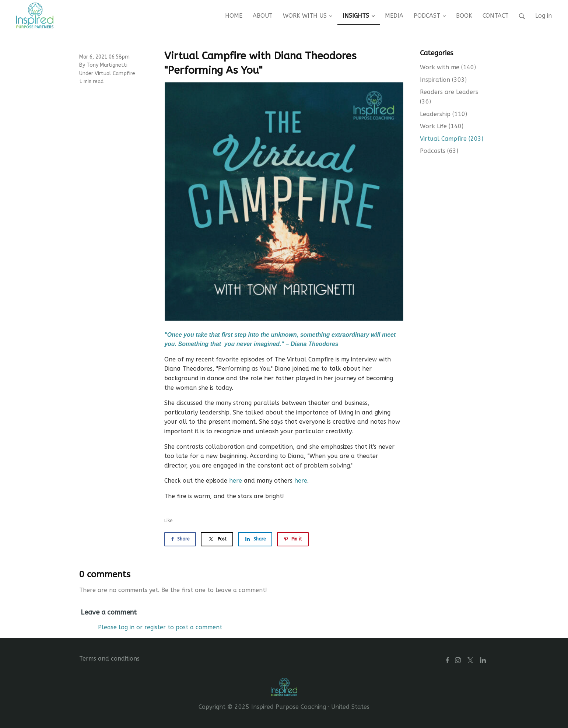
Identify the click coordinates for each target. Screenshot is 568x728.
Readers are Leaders (449, 97)
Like (169, 520)
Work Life (442, 126)
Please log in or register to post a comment (160, 627)
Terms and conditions (109, 659)
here (236, 481)
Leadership (443, 114)
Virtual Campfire (115, 73)
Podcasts (439, 151)
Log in (544, 16)
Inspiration (443, 80)
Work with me (448, 67)
